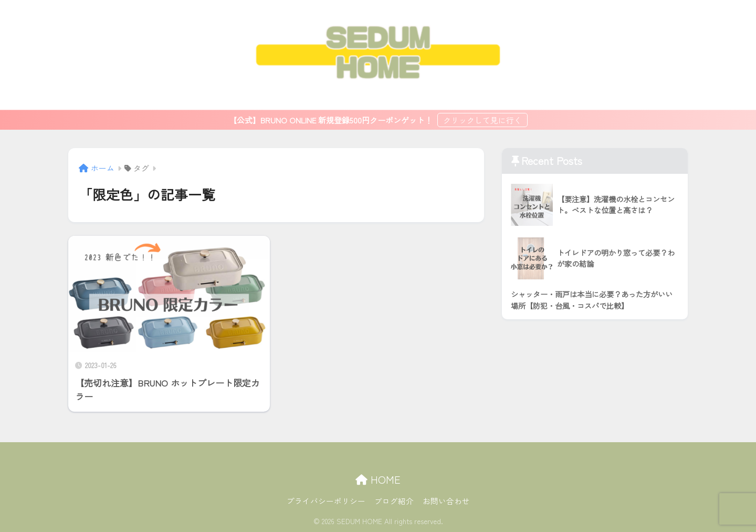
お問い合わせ (446, 501)
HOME (378, 479)
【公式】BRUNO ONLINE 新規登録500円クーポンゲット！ (332, 120)
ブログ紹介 (394, 501)
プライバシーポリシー (326, 501)
